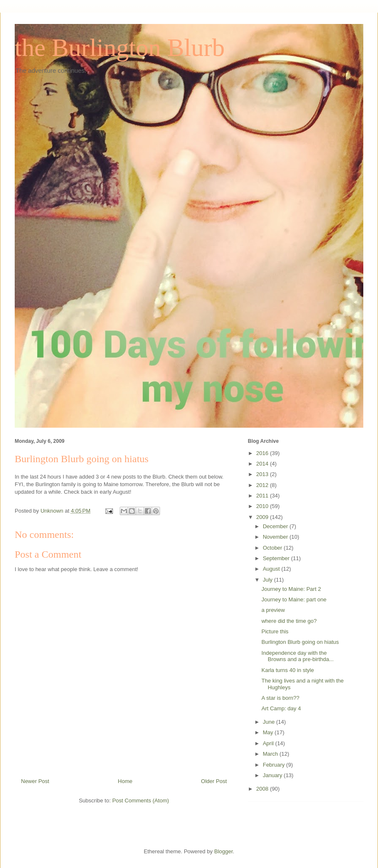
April (269, 743)
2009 (263, 517)
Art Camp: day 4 (281, 708)
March (271, 754)
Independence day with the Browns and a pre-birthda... (297, 656)
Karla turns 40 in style (287, 670)
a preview (273, 610)
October (273, 548)
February (275, 765)
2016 (263, 453)
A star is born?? (280, 698)
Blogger (223, 851)
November (276, 537)
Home (125, 781)
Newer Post (35, 781)
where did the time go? (289, 621)
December (276, 526)
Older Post (214, 781)
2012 (263, 485)
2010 (263, 506)
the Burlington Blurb (120, 48)
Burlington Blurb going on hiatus (300, 642)
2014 (263, 464)
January (273, 775)
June (270, 722)
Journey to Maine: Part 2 (291, 589)
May (269, 732)
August (272, 569)
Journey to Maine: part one (294, 599)
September (277, 558)
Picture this (275, 631)
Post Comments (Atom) (140, 801)
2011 (263, 496)
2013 (263, 474)
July (269, 580)
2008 (263, 789)
